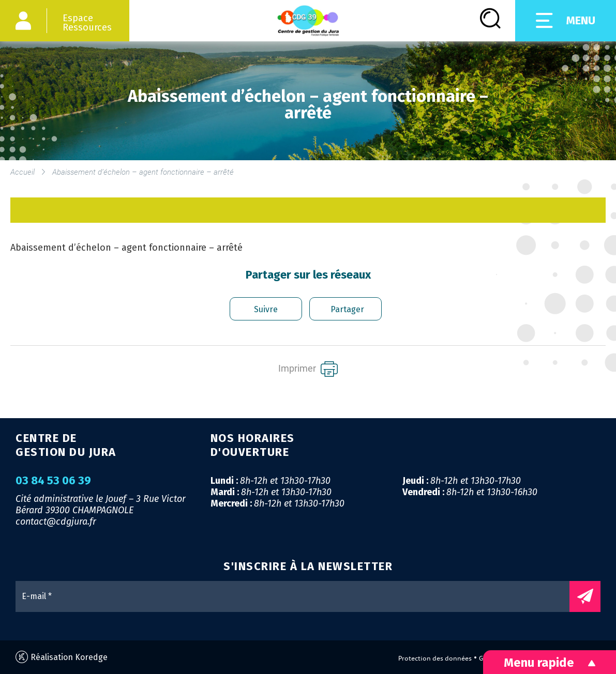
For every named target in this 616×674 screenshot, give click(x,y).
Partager (347, 309)
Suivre (266, 309)
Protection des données (435, 658)
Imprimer (308, 369)
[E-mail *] (298, 596)
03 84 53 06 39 (53, 481)
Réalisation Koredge (62, 657)
